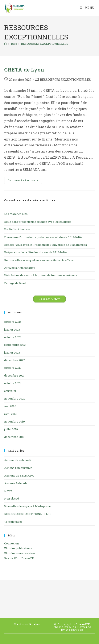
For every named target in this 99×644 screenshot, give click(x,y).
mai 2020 (10, 406)
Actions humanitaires (18, 468)
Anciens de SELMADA (19, 475)
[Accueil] (6, 44)
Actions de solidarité (18, 460)
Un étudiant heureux (17, 229)
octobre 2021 (13, 383)
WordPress (74, 630)
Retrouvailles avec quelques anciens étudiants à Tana (39, 260)
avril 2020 (11, 414)
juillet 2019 (11, 429)
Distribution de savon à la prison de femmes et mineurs (41, 275)
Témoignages (13, 522)
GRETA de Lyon (24, 70)
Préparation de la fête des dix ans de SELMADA (36, 252)
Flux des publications (18, 548)
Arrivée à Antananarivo (20, 268)
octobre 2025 (13, 322)
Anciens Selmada (16, 483)
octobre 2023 (13, 337)
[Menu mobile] (87, 8)
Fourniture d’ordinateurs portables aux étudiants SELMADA (43, 237)
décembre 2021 (14, 375)
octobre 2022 (13, 368)
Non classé (12, 498)
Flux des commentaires (20, 553)
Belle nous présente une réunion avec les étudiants (38, 222)
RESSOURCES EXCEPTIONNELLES (45, 44)
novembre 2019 (15, 421)
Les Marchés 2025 (16, 214)
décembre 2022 (15, 360)
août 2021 (10, 391)
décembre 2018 (14, 437)
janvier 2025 (12, 329)
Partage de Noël (15, 283)
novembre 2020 (15, 398)
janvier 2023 (12, 352)
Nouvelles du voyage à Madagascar (28, 506)
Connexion (11, 543)
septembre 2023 (15, 345)
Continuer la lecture (25, 181)
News (8, 491)
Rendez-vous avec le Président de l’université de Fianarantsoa (46, 245)
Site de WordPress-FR (19, 558)
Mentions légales (27, 624)
